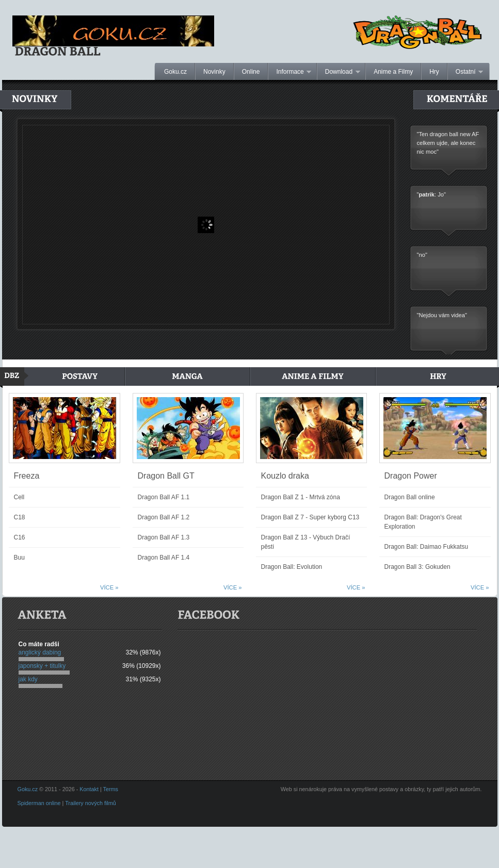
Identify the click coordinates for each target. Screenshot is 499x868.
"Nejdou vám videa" (442, 316)
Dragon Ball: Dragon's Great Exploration (423, 522)
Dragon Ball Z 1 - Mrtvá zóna (301, 497)
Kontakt (89, 789)
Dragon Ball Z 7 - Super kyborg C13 (310, 517)
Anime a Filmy (393, 72)
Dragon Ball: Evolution (292, 567)
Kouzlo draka (285, 476)
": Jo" (431, 195)
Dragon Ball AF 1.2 (164, 517)
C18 (20, 517)
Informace (290, 72)
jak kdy (28, 679)
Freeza (27, 476)
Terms (111, 789)
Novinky (214, 72)
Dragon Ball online (410, 497)
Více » (109, 587)
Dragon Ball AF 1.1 (164, 497)
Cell (19, 497)
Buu (19, 558)
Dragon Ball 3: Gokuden (417, 567)
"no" (422, 256)
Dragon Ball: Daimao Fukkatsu (426, 547)
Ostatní (465, 72)
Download (339, 72)
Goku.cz (175, 72)
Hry (434, 72)
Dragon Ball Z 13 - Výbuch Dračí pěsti (306, 542)
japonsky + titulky (42, 666)
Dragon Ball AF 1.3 (164, 537)
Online (251, 72)
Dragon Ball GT (166, 476)
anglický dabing (40, 652)
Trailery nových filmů (91, 803)
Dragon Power (411, 476)
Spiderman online (39, 803)
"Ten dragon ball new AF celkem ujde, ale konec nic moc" (448, 144)
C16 (20, 537)
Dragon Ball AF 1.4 (164, 558)
